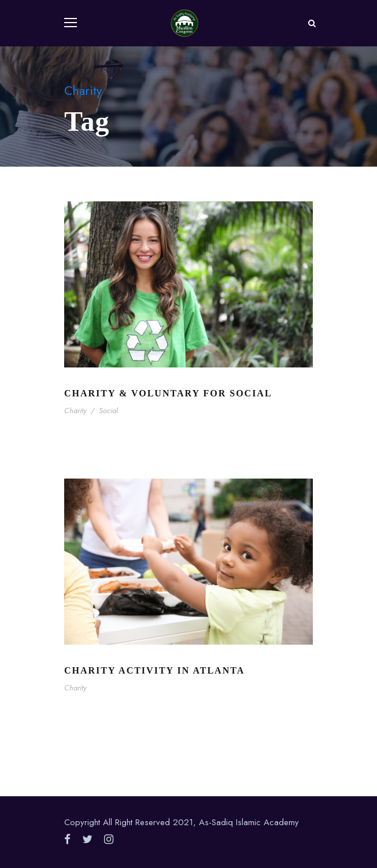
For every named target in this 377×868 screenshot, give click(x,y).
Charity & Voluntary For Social (168, 393)
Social (108, 411)
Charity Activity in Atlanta (154, 670)
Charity (75, 411)
